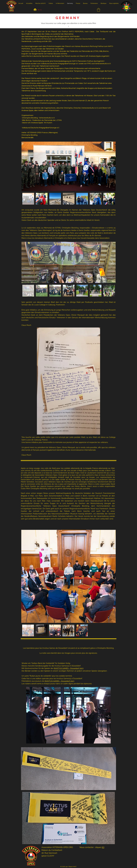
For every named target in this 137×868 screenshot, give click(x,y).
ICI (103, 847)
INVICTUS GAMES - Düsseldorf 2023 (69, 668)
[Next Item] (112, 166)
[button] (99, 10)
